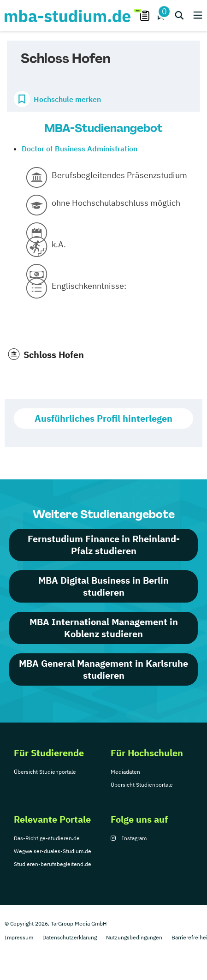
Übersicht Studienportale (45, 772)
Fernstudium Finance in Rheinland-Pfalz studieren (104, 545)
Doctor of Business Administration (80, 149)
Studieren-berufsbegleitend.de (53, 864)
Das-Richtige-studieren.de (47, 838)
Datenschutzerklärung (70, 937)
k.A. (59, 244)
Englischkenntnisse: (89, 286)
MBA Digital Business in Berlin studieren (103, 586)
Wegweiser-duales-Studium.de (53, 851)
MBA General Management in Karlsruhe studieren (103, 669)
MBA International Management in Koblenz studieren (104, 628)
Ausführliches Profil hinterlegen (103, 418)
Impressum (19, 937)
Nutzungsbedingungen (134, 937)
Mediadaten (125, 772)
